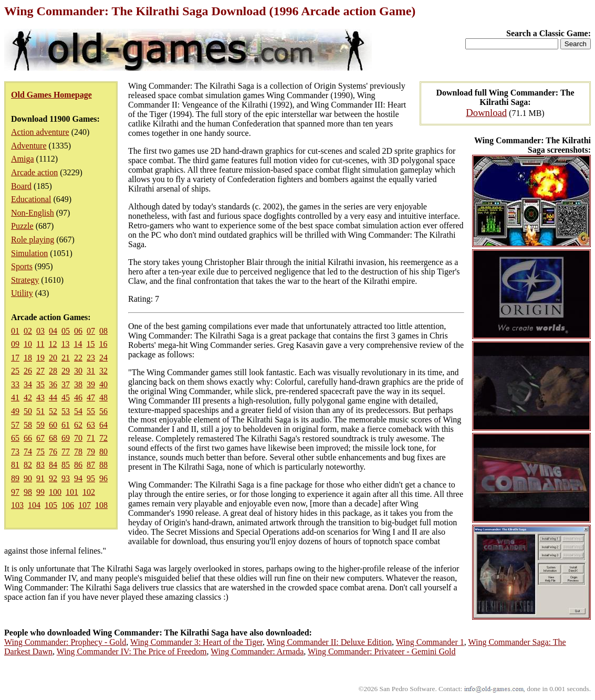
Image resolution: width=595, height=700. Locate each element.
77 (66, 452)
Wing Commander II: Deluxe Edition (329, 642)
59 (40, 425)
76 (53, 452)
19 (40, 358)
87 (91, 465)
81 (15, 465)
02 (28, 331)
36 (53, 384)
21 (66, 358)
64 (103, 425)
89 (15, 478)
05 (66, 331)
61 (66, 425)
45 (66, 397)
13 (65, 344)
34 (28, 384)
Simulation (29, 253)
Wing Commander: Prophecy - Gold (65, 642)
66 (28, 438)
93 (66, 478)
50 (28, 411)
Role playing (33, 240)
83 (40, 465)
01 (15, 331)
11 (40, 344)
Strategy (25, 280)
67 (40, 438)
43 (40, 397)
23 (91, 358)
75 (40, 452)
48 (103, 397)
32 (103, 371)
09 (15, 344)
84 (53, 465)
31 (91, 371)
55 (91, 411)
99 (40, 492)
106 (68, 505)
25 (15, 371)
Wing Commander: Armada (257, 651)
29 (66, 371)
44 (53, 397)
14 (78, 344)
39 (91, 384)
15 (90, 344)
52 (53, 411)
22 (78, 358)
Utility (22, 293)
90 (28, 478)
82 (28, 465)
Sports (22, 266)
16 (103, 344)
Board (21, 186)
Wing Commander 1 (430, 642)
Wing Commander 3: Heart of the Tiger (196, 642)
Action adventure (40, 132)
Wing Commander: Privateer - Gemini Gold (382, 651)
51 (40, 411)
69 (66, 438)
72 (103, 438)
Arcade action (34, 172)
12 (53, 344)
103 (17, 505)
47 (91, 397)
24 (103, 358)
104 (34, 505)
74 (28, 452)
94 (78, 478)
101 (72, 492)
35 (40, 384)
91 (40, 478)
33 (15, 384)
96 (103, 478)
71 (91, 438)
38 (78, 384)
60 (53, 425)
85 (66, 465)
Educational (31, 199)
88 (103, 465)
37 (66, 384)
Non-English (33, 213)
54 (78, 411)
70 (78, 438)
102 (89, 492)
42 (28, 397)
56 (103, 411)
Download (486, 113)
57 (15, 425)
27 (40, 371)
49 (15, 411)
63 (91, 425)
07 (91, 331)
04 (53, 331)
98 (28, 492)
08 (103, 331)
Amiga (23, 159)
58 (28, 425)
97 (15, 492)
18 (28, 358)
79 (91, 452)
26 (28, 371)
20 (53, 358)
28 (53, 371)
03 (40, 331)
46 (78, 397)
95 (91, 478)
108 (101, 505)
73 (15, 452)
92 (53, 478)
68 (53, 438)
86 (78, 465)
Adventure (29, 146)
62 (78, 425)
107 (85, 505)
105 (51, 505)
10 (28, 344)
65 (15, 438)
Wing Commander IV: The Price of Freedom (132, 651)
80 (103, 452)
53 (66, 411)
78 (78, 452)
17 (15, 358)
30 (78, 371)
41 (15, 397)
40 (103, 384)
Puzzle (22, 226)
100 (55, 492)
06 (78, 331)
